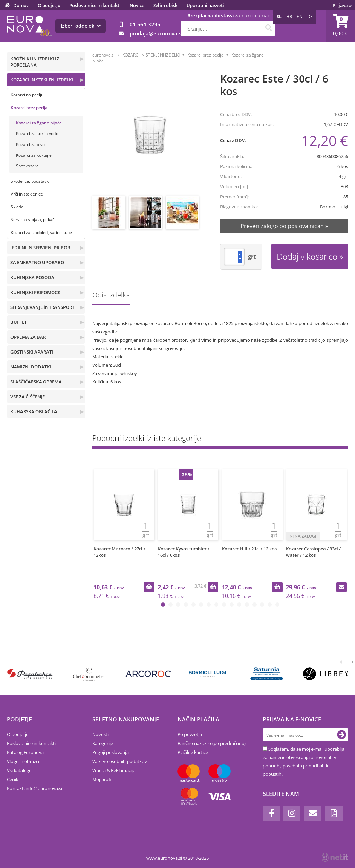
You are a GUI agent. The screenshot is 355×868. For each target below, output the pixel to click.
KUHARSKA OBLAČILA (34, 411)
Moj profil (102, 779)
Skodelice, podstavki (30, 181)
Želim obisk (165, 5)
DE (310, 16)
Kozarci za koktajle (34, 155)
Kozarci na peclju (27, 95)
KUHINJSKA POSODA (32, 277)
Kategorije (103, 743)
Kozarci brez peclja (29, 108)
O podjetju (49, 5)
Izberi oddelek (81, 26)
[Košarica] (340, 26)
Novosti (100, 734)
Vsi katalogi (19, 770)
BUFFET (19, 322)
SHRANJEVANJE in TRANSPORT (42, 307)
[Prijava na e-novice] (341, 735)
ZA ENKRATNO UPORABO (37, 262)
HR (289, 16)
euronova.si (103, 55)
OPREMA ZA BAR (28, 337)
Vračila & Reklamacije (114, 770)
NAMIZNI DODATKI (31, 367)
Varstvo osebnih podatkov (120, 761)
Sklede (17, 207)
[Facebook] (271, 813)
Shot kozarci (28, 166)
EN (300, 16)
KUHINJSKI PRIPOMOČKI (36, 292)
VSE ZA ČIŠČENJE (28, 397)
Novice (137, 5)
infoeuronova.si (44, 788)
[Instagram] (292, 813)
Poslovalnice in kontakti (95, 5)
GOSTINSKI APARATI (32, 352)
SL (279, 16)
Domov (21, 5)
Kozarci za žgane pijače (39, 123)
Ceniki (13, 779)
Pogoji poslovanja (110, 752)
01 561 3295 (145, 24)
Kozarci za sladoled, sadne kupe (41, 232)
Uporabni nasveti (205, 5)
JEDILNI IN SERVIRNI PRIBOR (40, 248)
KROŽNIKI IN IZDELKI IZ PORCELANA (35, 62)
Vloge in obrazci (23, 761)
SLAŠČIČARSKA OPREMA (36, 382)
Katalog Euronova (25, 752)
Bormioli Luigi (334, 207)
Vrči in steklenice (27, 194)
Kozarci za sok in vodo (37, 134)
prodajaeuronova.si (156, 33)
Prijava (342, 5)
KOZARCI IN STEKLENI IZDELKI (42, 80)
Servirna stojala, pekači (33, 220)
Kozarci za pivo (30, 144)
